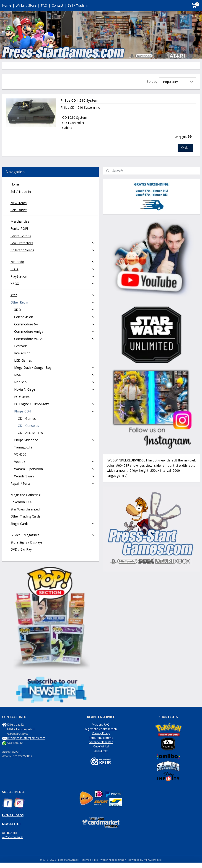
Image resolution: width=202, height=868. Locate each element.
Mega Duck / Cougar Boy (55, 367)
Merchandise (20, 221)
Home (7, 5)
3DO (55, 310)
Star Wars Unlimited (25, 509)
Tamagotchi (23, 447)
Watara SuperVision (55, 469)
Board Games (21, 236)
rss (96, 860)
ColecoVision (55, 317)
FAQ (44, 5)
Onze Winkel (101, 746)
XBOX (53, 284)
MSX (55, 375)
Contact (58, 5)
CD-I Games (27, 419)
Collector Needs (53, 250)
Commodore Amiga (55, 331)
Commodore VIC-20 (55, 339)
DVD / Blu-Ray (21, 549)
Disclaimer (101, 751)
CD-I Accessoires (30, 433)
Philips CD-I (55, 411)
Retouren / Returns (101, 738)
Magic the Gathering (25, 495)
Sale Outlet (19, 210)
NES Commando (12, 837)
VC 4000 (20, 454)
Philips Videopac (55, 440)
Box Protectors (53, 243)
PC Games (22, 397)
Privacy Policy (101, 733)
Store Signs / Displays (26, 542)
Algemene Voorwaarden (101, 729)
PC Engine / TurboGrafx (55, 404)
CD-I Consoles (28, 426)
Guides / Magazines (53, 535)
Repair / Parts (53, 483)
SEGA (53, 269)
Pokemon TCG (21, 502)
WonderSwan (55, 476)
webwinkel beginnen (113, 860)
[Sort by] (178, 82)
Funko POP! (19, 228)
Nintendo (53, 262)
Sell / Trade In (78, 5)
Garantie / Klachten (101, 742)
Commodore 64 (55, 324)
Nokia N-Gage (55, 389)
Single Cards (53, 524)
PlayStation (53, 276)
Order (185, 148)
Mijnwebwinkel (153, 860)
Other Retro (53, 302)
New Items (19, 203)
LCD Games (23, 360)
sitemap (86, 860)
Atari (53, 295)
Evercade (21, 346)
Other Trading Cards (25, 516)
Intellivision (22, 353)
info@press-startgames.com (26, 738)
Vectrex (55, 462)
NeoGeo (55, 382)
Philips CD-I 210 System (79, 101)
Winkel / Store (26, 5)
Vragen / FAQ (101, 725)
